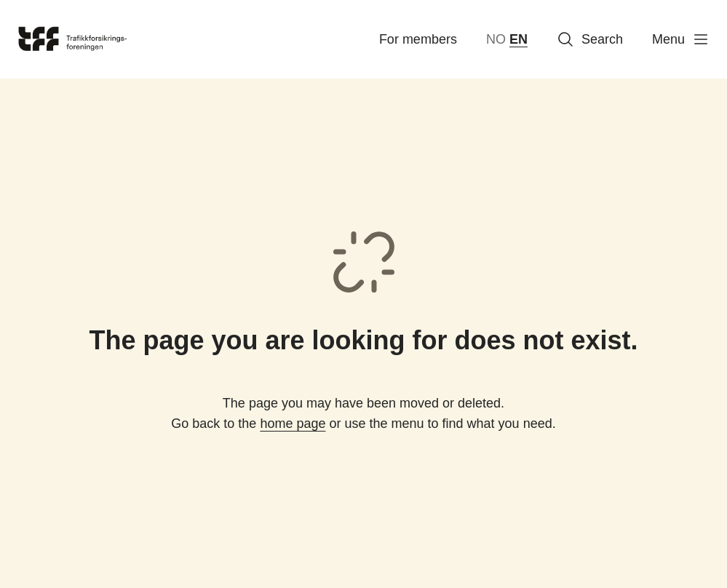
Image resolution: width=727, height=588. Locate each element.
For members (418, 39)
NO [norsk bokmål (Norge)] (496, 39)
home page (293, 424)
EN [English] (519, 39)
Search (590, 39)
